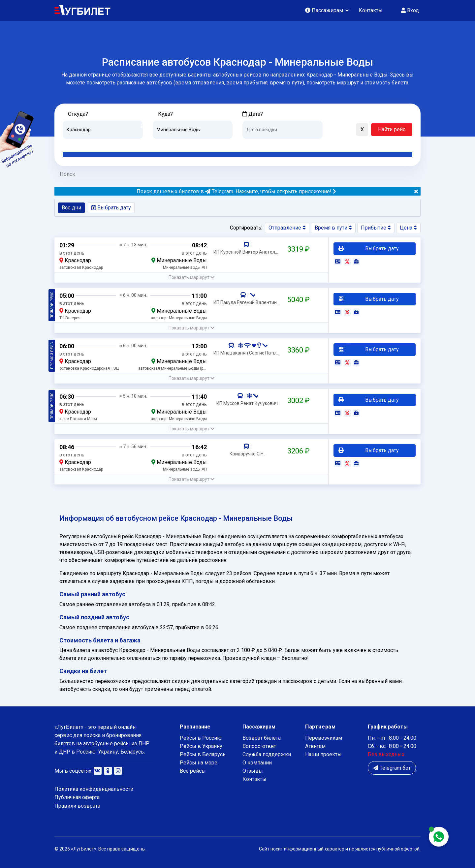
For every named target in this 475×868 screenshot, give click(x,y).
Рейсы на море (199, 763)
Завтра (269, 144)
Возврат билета (262, 738)
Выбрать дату (111, 208)
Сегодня (252, 144)
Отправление (287, 228)
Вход (410, 10)
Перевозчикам (324, 738)
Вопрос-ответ (259, 746)
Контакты (371, 10)
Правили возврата (77, 806)
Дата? (253, 114)
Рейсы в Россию (201, 738)
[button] (331, 130)
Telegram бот (392, 768)
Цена (408, 228)
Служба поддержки (267, 754)
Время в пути (333, 228)
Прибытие (376, 228)
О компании (257, 763)
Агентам (315, 746)
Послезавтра (297, 144)
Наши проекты (323, 754)
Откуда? (78, 114)
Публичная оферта (77, 797)
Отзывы (253, 771)
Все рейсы (193, 771)
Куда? (165, 114)
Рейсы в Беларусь (203, 754)
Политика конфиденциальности (94, 789)
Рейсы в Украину (201, 746)
